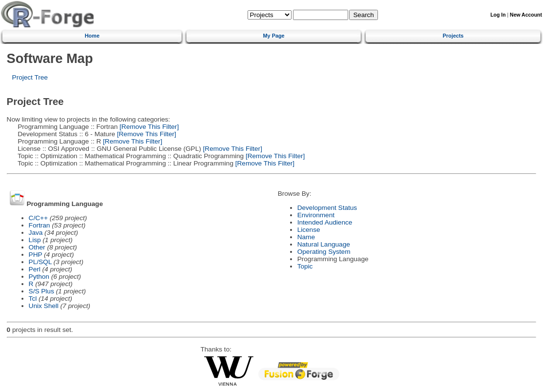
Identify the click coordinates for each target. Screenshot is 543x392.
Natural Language (324, 244)
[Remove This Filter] (148, 127)
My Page (274, 36)
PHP (36, 255)
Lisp (35, 240)
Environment (316, 215)
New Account (526, 15)
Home (92, 36)
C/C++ (38, 218)
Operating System (324, 252)
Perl (35, 269)
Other (37, 247)
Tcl (33, 299)
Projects (453, 36)
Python (39, 277)
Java (36, 233)
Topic (305, 266)
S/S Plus (42, 291)
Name (306, 237)
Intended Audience (325, 222)
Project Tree (30, 77)
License (309, 230)
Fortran (40, 225)
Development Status (327, 208)
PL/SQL (40, 262)
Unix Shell (44, 306)
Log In (498, 15)
